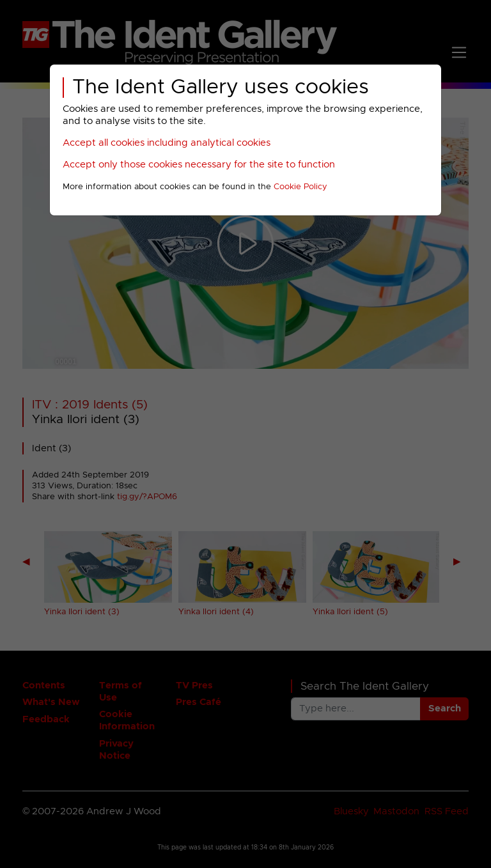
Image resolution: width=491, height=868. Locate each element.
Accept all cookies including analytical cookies (167, 143)
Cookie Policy (300, 187)
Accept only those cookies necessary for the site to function (199, 165)
